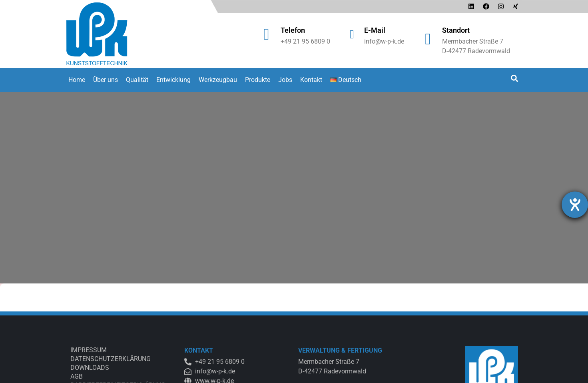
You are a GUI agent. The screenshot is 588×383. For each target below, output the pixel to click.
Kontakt (311, 80)
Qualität (137, 80)
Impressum (89, 350)
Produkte (258, 80)
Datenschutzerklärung (111, 359)
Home (77, 80)
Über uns (106, 80)
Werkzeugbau (218, 80)
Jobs (285, 80)
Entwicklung (173, 80)
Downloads (90, 368)
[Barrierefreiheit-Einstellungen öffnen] (575, 205)
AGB (77, 376)
